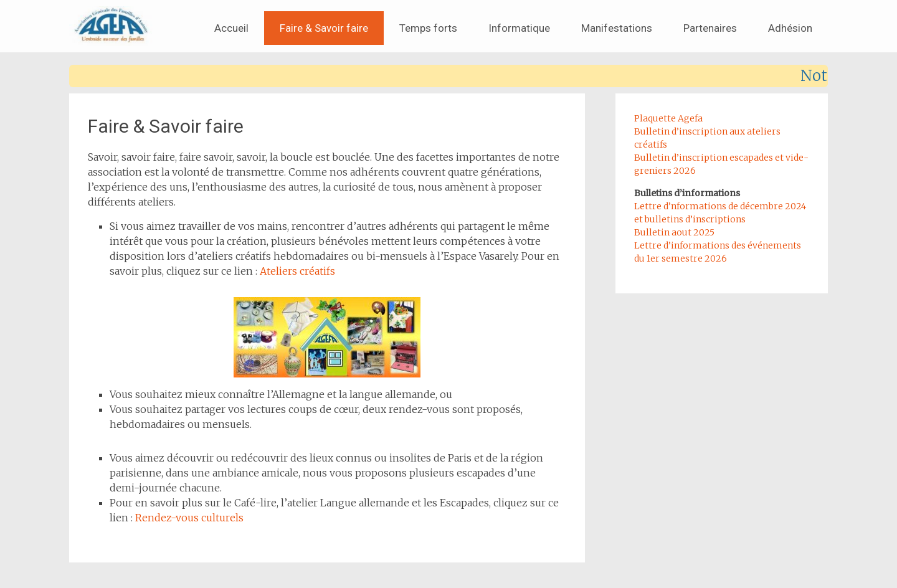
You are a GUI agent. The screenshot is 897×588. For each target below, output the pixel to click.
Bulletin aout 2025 (674, 232)
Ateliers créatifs (297, 271)
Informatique (519, 28)
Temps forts (428, 28)
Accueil (231, 28)
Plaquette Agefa (668, 118)
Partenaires (710, 28)
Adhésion (790, 28)
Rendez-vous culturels (189, 518)
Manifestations (617, 28)
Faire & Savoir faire (324, 28)
